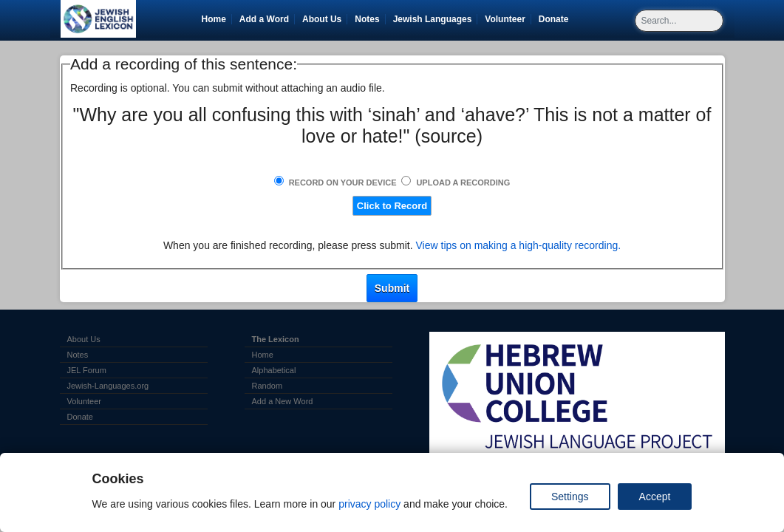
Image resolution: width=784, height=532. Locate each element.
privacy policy (369, 504)
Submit (392, 288)
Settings (570, 497)
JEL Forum (87, 370)
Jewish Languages (435, 19)
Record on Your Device (343, 183)
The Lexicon (276, 339)
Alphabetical (274, 370)
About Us (322, 19)
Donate (556, 19)
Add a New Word (283, 401)
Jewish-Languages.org (108, 386)
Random (267, 386)
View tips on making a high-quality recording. (519, 245)
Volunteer (507, 19)
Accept (655, 497)
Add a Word (264, 19)
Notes (367, 19)
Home (214, 19)
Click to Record (392, 206)
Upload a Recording (463, 183)
